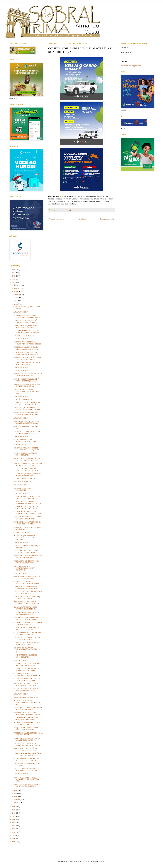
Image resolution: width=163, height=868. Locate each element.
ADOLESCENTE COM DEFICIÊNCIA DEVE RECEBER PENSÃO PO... (27, 770)
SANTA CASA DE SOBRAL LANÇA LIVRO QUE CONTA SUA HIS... (26, 353)
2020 (14, 807)
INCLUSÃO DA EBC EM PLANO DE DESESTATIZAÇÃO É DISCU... (26, 326)
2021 (14, 282)
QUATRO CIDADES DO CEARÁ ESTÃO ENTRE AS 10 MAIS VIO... (28, 375)
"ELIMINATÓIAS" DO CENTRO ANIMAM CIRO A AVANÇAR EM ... (27, 603)
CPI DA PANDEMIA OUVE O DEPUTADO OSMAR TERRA (25, 441)
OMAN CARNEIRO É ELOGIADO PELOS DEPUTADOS (25, 454)
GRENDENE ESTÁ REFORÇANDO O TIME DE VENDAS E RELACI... (27, 459)
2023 (14, 276)
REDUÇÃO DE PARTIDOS (23, 399)
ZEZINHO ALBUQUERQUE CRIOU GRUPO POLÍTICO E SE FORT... (26, 508)
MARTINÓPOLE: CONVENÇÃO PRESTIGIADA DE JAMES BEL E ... (27, 316)
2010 (14, 838)
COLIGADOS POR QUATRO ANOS (26, 697)
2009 (14, 842)
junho (16, 304)
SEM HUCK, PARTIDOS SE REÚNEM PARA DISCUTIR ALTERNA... (27, 739)
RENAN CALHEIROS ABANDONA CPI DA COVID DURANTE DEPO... (27, 644)
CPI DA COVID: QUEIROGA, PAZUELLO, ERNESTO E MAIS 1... (27, 582)
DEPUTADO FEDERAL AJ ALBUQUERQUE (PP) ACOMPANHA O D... (27, 702)
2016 (14, 819)
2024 (14, 273)
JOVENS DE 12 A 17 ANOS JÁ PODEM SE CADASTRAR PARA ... (27, 639)
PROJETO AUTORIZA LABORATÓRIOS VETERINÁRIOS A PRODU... (28, 754)
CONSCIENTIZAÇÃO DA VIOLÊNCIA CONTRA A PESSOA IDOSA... (27, 785)
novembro (17, 288)
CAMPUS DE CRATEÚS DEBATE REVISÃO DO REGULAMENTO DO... (28, 513)
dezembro (17, 285)
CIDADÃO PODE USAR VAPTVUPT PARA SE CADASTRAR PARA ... (26, 422)
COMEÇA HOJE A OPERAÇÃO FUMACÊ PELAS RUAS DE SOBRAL (28, 358)
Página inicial (82, 219)
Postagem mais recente (56, 219)
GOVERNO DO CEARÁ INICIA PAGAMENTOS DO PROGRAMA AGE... (26, 779)
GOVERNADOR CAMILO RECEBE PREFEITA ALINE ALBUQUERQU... (27, 449)
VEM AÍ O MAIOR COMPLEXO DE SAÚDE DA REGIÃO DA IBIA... (26, 552)
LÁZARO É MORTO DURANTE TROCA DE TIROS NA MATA (28, 363)
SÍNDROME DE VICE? (21, 532)
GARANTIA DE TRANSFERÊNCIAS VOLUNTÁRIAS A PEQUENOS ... (26, 749)
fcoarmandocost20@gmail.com (131, 66)
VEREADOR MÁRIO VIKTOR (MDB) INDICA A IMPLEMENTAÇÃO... (27, 497)
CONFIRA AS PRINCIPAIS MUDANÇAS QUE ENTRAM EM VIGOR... (28, 464)
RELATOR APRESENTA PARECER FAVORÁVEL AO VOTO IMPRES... (27, 331)
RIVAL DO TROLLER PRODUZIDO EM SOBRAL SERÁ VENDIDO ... (27, 523)
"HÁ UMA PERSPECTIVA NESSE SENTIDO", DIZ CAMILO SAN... (26, 608)
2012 (14, 832)
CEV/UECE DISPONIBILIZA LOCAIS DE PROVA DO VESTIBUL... (28, 623)
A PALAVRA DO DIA (21, 312)
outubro (17, 291)
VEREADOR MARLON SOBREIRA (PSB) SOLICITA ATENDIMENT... (28, 557)
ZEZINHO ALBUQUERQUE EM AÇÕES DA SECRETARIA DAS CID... (27, 664)
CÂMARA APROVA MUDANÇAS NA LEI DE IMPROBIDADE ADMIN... (28, 690)
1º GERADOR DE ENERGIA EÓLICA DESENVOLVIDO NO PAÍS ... (26, 562)
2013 (14, 829)
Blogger (102, 862)
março (16, 796)
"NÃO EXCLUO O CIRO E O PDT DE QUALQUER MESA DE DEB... (26, 719)
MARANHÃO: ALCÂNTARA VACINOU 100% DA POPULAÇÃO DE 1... (27, 685)
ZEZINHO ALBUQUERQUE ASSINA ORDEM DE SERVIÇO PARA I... (26, 380)
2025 (14, 270)
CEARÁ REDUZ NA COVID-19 (24, 479)
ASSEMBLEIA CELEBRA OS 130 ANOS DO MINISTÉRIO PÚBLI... (27, 474)
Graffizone (86, 862)
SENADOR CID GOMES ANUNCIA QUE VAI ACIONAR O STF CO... (28, 593)
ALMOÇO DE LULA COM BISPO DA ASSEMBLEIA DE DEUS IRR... (26, 618)
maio (16, 790)
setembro (17, 295)
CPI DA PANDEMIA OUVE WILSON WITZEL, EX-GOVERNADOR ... (26, 760)
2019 (14, 810)
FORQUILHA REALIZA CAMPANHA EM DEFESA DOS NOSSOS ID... (28, 729)
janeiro (16, 803)
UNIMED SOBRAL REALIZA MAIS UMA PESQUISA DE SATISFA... (28, 734)
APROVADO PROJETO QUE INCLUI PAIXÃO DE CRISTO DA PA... (26, 669)
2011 (14, 835)
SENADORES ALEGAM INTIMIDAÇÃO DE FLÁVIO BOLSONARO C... (28, 708)
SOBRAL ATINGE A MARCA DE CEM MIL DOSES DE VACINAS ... (27, 577)
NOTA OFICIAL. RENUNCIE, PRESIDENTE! (24, 489)
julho (16, 301)
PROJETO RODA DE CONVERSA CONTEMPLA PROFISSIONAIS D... (27, 588)
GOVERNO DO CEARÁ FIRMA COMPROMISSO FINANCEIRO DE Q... (27, 650)
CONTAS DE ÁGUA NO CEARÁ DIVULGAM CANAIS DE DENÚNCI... (28, 713)
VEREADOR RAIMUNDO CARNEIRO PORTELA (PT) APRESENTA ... (27, 628)
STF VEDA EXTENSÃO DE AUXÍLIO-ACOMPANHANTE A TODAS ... (27, 432)
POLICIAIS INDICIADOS (22, 482)
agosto (16, 298)
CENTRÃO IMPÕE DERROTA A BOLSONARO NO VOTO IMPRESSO (27, 343)
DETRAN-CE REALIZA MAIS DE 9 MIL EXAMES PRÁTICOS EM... (27, 724)
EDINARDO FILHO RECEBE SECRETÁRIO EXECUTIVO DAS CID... (26, 391)
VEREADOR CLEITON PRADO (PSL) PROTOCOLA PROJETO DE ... (27, 598)
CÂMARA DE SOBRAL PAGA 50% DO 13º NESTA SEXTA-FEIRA (27, 385)
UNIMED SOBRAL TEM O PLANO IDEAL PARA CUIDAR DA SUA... (26, 348)
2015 (14, 823)
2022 (14, 279)
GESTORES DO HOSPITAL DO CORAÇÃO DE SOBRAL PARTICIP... (27, 674)
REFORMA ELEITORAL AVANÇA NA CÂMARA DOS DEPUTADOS (27, 404)
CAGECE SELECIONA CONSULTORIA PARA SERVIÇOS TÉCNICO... (27, 634)
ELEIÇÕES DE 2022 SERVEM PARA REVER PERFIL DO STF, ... (26, 613)
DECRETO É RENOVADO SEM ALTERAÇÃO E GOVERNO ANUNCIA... (24, 537)
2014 (14, 826)
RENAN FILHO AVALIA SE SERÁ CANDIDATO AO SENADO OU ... (26, 321)
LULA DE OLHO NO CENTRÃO (25, 336)
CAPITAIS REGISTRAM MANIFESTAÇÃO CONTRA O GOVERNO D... (25, 568)
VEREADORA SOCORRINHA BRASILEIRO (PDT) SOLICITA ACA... (28, 503)
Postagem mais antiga (107, 219)
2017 (14, 816)
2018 (14, 813)
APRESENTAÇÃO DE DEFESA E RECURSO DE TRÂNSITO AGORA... (27, 409)
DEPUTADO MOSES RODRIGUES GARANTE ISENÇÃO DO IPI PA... (26, 414)
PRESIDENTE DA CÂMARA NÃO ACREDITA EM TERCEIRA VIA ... (26, 469)
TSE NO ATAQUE (20, 485)
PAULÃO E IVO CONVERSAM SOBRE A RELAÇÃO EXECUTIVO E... (28, 518)
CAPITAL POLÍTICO (21, 445)
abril (16, 793)
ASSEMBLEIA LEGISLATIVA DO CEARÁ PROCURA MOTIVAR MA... (27, 744)
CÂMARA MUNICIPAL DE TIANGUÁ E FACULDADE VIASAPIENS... (27, 680)
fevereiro (17, 800)
